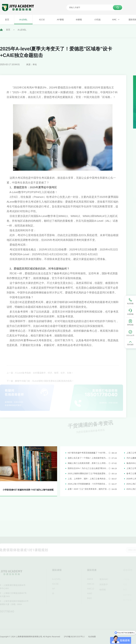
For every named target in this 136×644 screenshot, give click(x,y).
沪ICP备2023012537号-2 (74, 637)
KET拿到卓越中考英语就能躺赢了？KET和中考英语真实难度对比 (88, 453)
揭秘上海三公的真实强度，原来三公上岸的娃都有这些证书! (88, 463)
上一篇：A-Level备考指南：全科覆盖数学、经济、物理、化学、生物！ (40, 375)
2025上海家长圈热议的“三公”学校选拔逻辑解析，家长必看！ (88, 473)
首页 (8, 30)
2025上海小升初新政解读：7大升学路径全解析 (88, 484)
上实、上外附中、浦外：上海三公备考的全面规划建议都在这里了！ (88, 479)
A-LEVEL (22, 30)
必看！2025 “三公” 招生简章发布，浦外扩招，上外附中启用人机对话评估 (88, 489)
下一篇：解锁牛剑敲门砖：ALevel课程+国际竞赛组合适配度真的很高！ (40, 384)
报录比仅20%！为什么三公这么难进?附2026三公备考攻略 (88, 468)
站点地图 (92, 637)
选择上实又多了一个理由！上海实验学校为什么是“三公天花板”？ (88, 458)
